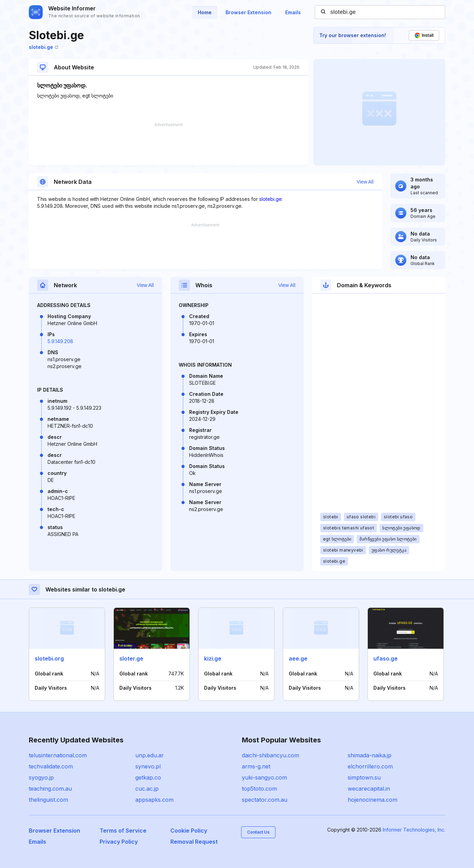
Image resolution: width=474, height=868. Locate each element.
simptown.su (364, 777)
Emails (293, 12)
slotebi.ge (44, 47)
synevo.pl (148, 766)
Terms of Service (123, 831)
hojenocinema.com (373, 800)
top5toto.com (259, 789)
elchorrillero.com (370, 766)
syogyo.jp (41, 777)
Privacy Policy (119, 842)
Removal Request (194, 842)
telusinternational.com (58, 755)
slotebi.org (49, 658)
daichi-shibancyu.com (270, 755)
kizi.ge (213, 658)
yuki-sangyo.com (264, 777)
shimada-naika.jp (370, 755)
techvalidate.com (51, 766)
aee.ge (298, 658)
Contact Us (258, 832)
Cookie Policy (189, 831)
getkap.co (148, 777)
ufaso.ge (386, 658)
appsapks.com (154, 800)
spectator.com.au (265, 800)
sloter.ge (131, 658)
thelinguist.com (48, 800)
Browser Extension (248, 12)
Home (205, 12)
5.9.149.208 (60, 341)
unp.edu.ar (150, 755)
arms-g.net (256, 766)
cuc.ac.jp (147, 789)
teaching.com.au (50, 789)
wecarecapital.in (369, 789)
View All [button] (365, 182)
